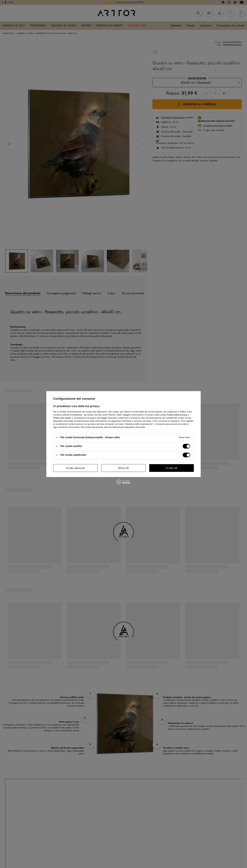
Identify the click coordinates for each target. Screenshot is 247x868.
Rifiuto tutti (123, 468)
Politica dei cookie (62, 418)
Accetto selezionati (75, 468)
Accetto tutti (172, 468)
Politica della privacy (177, 415)
